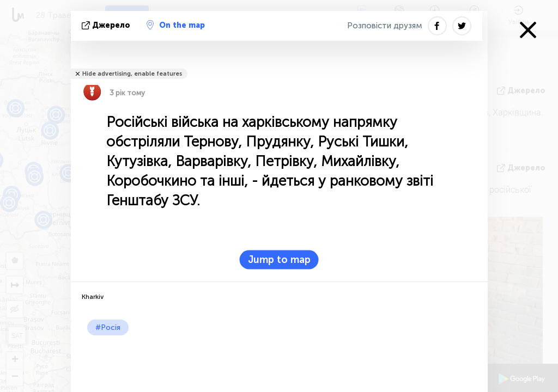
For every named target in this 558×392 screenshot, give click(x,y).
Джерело (107, 25)
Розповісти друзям (385, 26)
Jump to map (279, 260)
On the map (176, 25)
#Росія (108, 327)
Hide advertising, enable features (132, 74)
